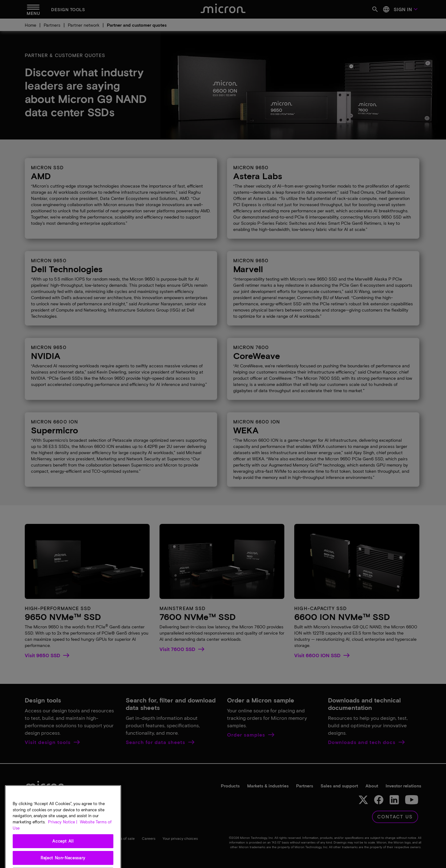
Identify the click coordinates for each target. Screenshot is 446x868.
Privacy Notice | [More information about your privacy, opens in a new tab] (63, 844)
